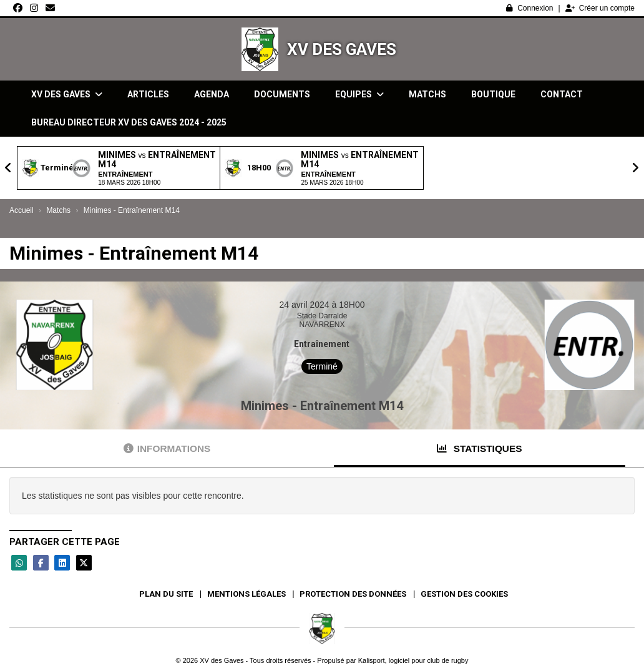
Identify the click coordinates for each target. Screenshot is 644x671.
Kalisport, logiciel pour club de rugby (413, 660)
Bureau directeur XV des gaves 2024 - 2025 (129, 122)
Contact (562, 94)
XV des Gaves (342, 49)
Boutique (493, 94)
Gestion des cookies (464, 594)
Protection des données (353, 594)
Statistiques (479, 448)
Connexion (529, 8)
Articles (148, 94)
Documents (282, 94)
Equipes (359, 94)
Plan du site (166, 594)
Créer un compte (600, 8)
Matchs (427, 94)
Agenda (212, 94)
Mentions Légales (246, 594)
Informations (167, 448)
